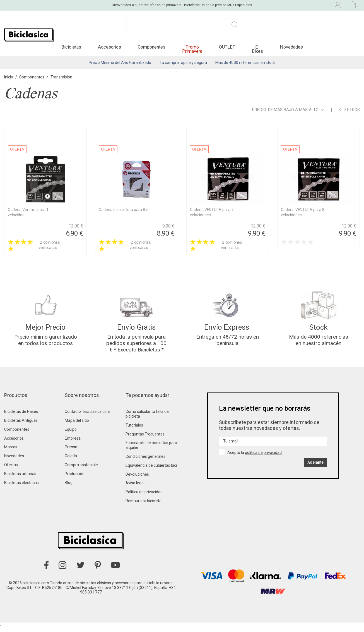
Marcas (11, 452)
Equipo (71, 434)
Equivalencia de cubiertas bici (151, 470)
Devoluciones (137, 479)
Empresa (73, 443)
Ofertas (11, 470)
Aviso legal (135, 488)
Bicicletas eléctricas (21, 487)
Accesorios (14, 443)
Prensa (71, 452)
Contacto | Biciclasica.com (87, 416)
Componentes (17, 434)
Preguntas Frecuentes (145, 439)
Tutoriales (134, 430)
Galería (71, 461)
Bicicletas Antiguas (21, 425)
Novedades (14, 461)
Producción (75, 478)
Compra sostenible (81, 470)
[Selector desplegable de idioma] (289, 5)
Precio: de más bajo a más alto (288, 113)
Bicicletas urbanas (20, 478)
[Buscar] (182, 28)
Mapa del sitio (77, 425)
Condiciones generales (145, 461)
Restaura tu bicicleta (144, 506)
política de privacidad (263, 457)
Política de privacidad (144, 497)
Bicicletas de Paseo (21, 416)
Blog (69, 487)
